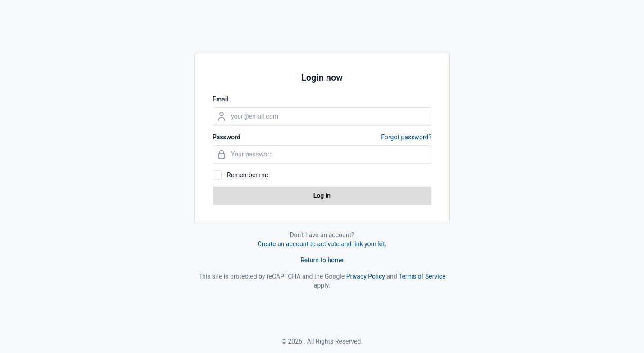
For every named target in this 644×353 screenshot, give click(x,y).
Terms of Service (422, 276)
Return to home (322, 260)
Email (220, 99)
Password (322, 137)
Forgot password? (406, 137)
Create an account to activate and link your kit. (322, 244)
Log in (322, 196)
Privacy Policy (366, 276)
